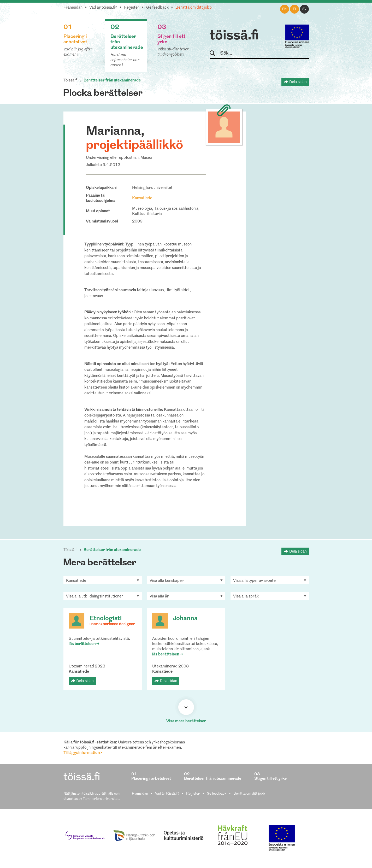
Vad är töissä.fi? (103, 8)
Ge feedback (157, 8)
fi (294, 9)
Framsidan (73, 8)
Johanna (185, 619)
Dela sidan (298, 82)
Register (132, 8)
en (284, 9)
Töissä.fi (70, 81)
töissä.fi (234, 36)
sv (304, 9)
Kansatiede (142, 198)
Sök (215, 53)
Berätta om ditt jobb (194, 8)
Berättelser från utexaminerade (112, 81)
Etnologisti (106, 619)
